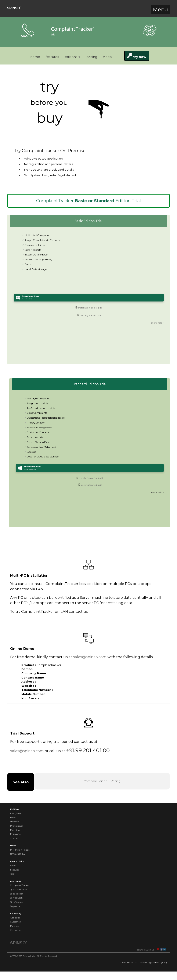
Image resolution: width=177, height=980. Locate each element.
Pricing (116, 781)
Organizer (15, 906)
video (107, 57)
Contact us (16, 930)
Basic (13, 818)
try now (137, 56)
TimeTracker (17, 902)
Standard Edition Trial (89, 384)
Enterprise (16, 834)
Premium (15, 830)
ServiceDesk (16, 898)
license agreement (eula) (154, 962)
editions (73, 57)
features (52, 57)
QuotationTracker (19, 890)
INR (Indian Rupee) (20, 850)
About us (15, 918)
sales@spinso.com (90, 657)
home (35, 57)
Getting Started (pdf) (89, 324)
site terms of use (129, 962)
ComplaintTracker (20, 885)
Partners (15, 926)
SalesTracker (17, 894)
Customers (16, 922)
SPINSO (14, 8)
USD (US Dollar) (18, 854)
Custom (14, 838)
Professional (16, 826)
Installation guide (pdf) (89, 316)
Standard (15, 822)
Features (15, 870)
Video (13, 866)
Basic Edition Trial (88, 221)
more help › (157, 331)
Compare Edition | (97, 781)
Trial (12, 874)
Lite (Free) (15, 813)
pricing (92, 57)
